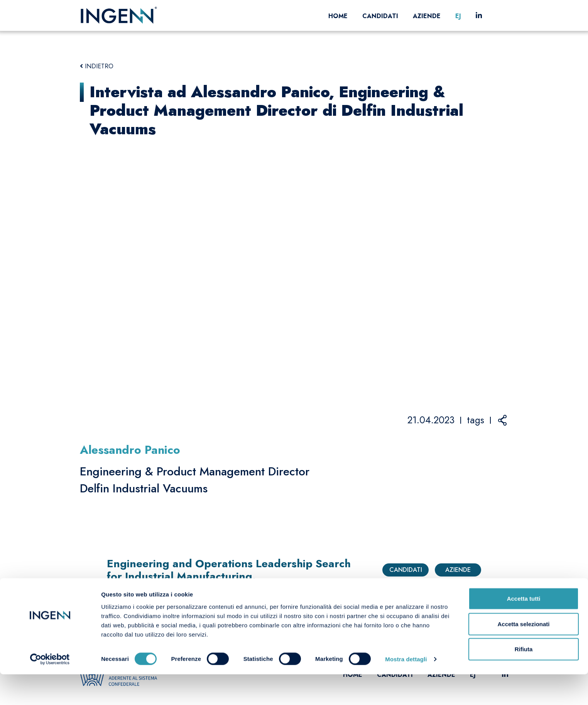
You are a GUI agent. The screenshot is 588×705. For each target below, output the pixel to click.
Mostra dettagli (406, 690)
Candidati (380, 16)
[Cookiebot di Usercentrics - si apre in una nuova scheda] (50, 690)
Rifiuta (524, 680)
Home (338, 16)
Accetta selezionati (523, 655)
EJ (458, 16)
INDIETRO (97, 66)
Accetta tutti (524, 629)
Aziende (427, 16)
